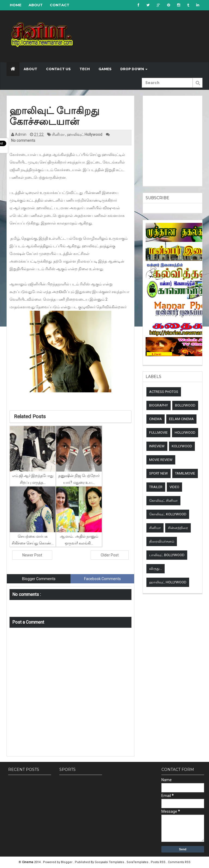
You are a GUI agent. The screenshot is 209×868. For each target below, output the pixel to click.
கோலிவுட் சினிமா (163, 501)
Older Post (110, 555)
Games (105, 69)
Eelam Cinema (181, 419)
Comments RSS (179, 862)
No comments (23, 140)
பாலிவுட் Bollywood (167, 555)
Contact (60, 5)
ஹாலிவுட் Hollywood (85, 134)
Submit (198, 86)
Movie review (161, 460)
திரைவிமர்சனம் (162, 541)
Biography (159, 405)
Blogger (67, 862)
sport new (159, 473)
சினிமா (59, 134)
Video (174, 487)
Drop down (134, 69)
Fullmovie (158, 433)
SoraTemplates (138, 862)
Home (16, 5)
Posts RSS (159, 862)
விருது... (156, 569)
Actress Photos (164, 392)
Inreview (157, 446)
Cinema (156, 419)
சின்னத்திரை (178, 528)
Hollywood (185, 433)
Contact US (58, 69)
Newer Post (32, 555)
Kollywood (182, 446)
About (36, 5)
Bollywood (185, 405)
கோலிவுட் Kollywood (168, 514)
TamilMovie (185, 473)
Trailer (156, 487)
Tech (85, 69)
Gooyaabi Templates (109, 862)
